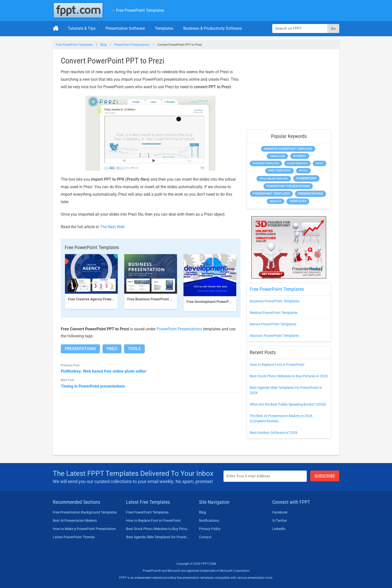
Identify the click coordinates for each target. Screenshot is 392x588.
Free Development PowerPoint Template (219, 302)
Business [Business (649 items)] (300, 156)
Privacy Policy (210, 529)
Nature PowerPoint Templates (273, 324)
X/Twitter (280, 521)
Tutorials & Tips (82, 28)
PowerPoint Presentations (132, 45)
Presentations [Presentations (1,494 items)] (310, 194)
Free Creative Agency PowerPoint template (102, 299)
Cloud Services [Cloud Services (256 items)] (297, 163)
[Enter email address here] (265, 476)
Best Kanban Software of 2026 (274, 433)
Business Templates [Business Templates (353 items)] (266, 163)
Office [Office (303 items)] (303, 171)
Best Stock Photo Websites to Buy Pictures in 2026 (289, 376)
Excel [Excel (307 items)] (319, 163)
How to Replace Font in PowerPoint (277, 365)
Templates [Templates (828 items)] (298, 201)
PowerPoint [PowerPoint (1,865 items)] (306, 178)
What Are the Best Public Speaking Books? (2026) (288, 404)
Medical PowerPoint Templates (274, 313)
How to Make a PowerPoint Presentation (84, 529)
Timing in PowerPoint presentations (93, 386)
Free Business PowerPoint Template (156, 299)
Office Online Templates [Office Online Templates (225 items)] (274, 179)
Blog (103, 45)
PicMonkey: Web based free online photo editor (103, 371)
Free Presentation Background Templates (85, 512)
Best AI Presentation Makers (75, 521)
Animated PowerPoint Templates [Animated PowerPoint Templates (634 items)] (288, 149)
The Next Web (112, 227)
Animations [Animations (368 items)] (277, 156)
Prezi (112, 349)
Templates (164, 28)
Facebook (280, 512)
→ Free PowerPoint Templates (138, 10)
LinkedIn (279, 529)
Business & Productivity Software (212, 28)
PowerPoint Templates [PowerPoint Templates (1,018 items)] (271, 194)
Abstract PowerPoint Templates (274, 336)
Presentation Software (125, 28)
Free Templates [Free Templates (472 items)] (279, 171)
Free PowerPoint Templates (74, 45)
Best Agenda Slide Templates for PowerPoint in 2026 (158, 537)
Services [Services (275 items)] (275, 201)
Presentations (80, 349)
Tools (134, 349)
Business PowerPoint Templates (275, 301)
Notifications (209, 521)
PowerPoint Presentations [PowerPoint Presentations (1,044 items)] (288, 186)
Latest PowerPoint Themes (74, 537)
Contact (205, 537)
